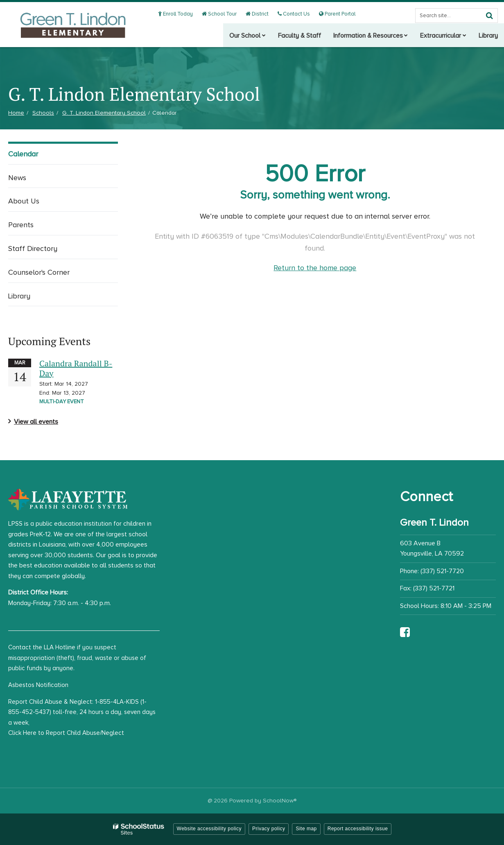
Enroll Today (180, 14)
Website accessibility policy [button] (209, 829)
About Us (24, 201)
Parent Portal (338, 14)
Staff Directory (33, 249)
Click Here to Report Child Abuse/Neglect (66, 733)
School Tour (223, 14)
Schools (43, 113)
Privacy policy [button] (269, 829)
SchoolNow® (280, 801)
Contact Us (295, 14)
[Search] (489, 16)
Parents (21, 225)
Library (19, 296)
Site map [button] (306, 829)
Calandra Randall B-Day (76, 368)
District (260, 14)
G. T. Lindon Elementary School (104, 113)
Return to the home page (315, 268)
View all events (36, 422)
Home (16, 113)
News (17, 178)
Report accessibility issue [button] (358, 829)
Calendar (23, 154)
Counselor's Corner (39, 272)
